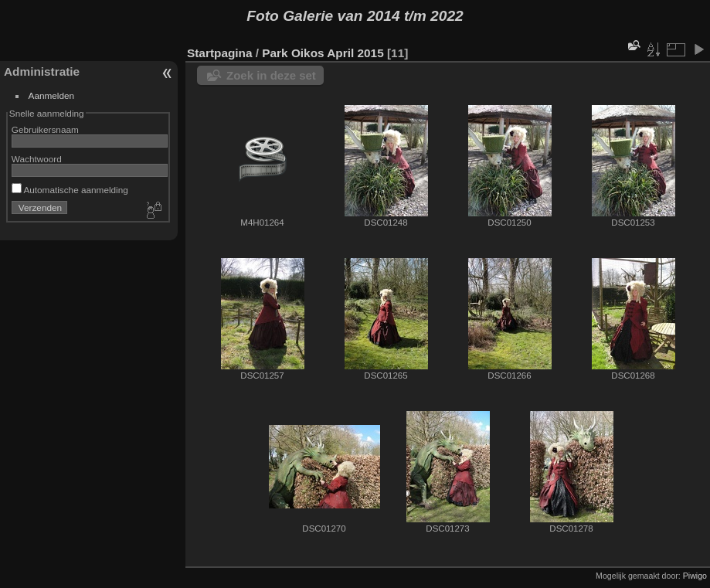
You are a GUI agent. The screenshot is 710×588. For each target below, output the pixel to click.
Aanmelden (52, 95)
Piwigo (695, 576)
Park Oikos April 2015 (323, 53)
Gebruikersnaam (45, 129)
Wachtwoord (37, 159)
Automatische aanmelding (70, 190)
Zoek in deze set (271, 75)
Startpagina (220, 53)
